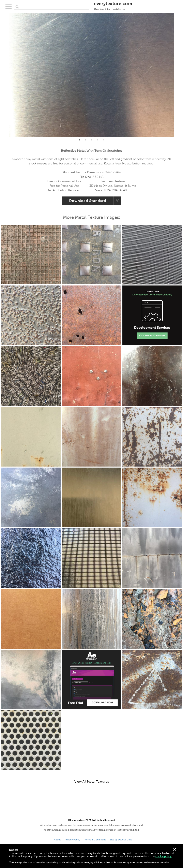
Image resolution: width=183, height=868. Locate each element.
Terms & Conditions (95, 840)
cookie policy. (164, 856)
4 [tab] (98, 140)
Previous (6, 75)
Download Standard (88, 201)
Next (177, 75)
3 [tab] (92, 140)
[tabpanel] (91, 75)
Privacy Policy (72, 840)
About (57, 840)
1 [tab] (79, 140)
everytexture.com (113, 5)
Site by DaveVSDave (121, 840)
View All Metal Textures (92, 782)
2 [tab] (86, 140)
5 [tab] (104, 140)
